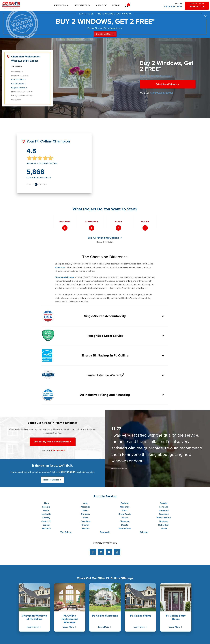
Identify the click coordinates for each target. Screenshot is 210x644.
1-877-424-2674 (173, 5)
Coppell (46, 526)
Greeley (46, 519)
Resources (87, 5)
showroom (60, 268)
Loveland (164, 508)
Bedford (125, 504)
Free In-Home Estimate (53, 443)
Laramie (46, 508)
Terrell (164, 530)
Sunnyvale (105, 533)
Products (66, 5)
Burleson (164, 522)
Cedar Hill (46, 522)
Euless (125, 519)
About (105, 5)
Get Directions (19, 85)
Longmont (164, 511)
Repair (120, 5)
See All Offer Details (105, 243)
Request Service (19, 89)
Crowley (85, 526)
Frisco (85, 519)
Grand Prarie (125, 515)
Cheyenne (125, 522)
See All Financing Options (105, 239)
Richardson (164, 526)
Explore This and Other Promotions (105, 29)
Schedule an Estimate (168, 85)
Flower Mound (164, 519)
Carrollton (85, 522)
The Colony (66, 533)
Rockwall (46, 530)
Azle (85, 504)
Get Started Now (105, 35)
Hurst (125, 511)
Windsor (144, 533)
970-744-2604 (19, 81)
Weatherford (125, 530)
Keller (85, 511)
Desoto (125, 526)
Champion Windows (64, 278)
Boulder (164, 504)
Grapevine (164, 515)
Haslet (46, 511)
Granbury (85, 515)
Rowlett (85, 530)
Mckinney (125, 508)
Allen (46, 504)
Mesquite (85, 508)
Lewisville (46, 515)
